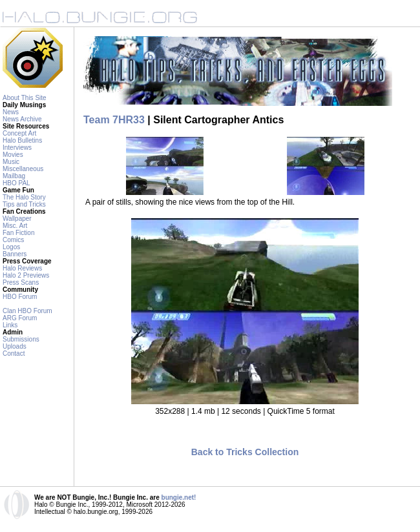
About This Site (25, 98)
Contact (14, 353)
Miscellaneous (23, 169)
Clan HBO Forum (27, 311)
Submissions (21, 339)
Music (11, 162)
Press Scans (21, 282)
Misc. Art (15, 226)
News (11, 112)
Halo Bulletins (22, 140)
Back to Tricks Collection (245, 452)
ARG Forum (20, 318)
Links (10, 325)
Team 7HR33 (114, 120)
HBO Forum (20, 297)
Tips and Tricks (24, 204)
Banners (15, 254)
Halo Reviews (22, 268)
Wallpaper (17, 219)
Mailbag (14, 176)
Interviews (17, 148)
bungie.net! (179, 497)
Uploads (15, 346)
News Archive (22, 119)
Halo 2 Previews (26, 275)
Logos (11, 247)
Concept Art (19, 133)
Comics (13, 240)
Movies (13, 155)
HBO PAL (16, 183)
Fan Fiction (18, 233)
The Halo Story (24, 197)
